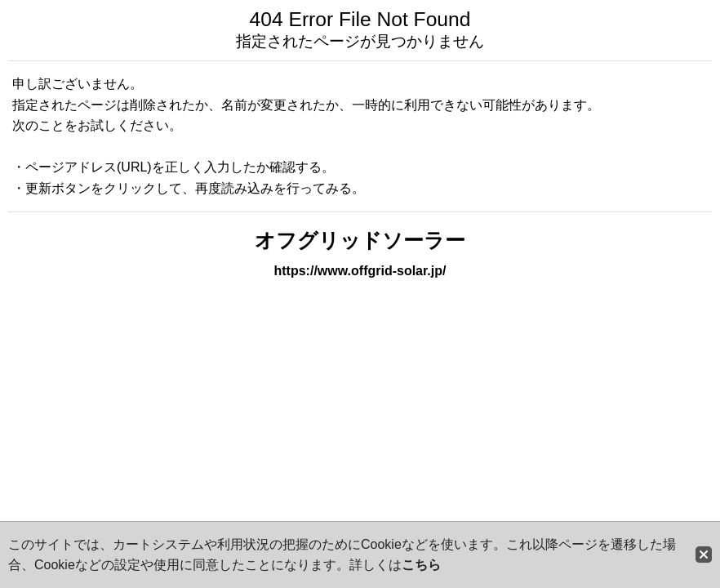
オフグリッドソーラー (360, 241)
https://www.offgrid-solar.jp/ (360, 271)
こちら (421, 565)
